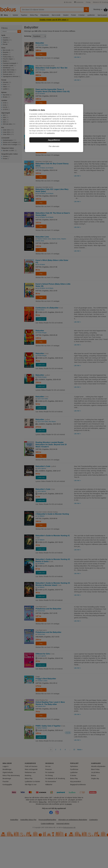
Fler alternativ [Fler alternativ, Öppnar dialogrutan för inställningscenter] (54, 146)
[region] (54, 128)
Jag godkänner (54, 140)
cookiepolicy (51, 133)
